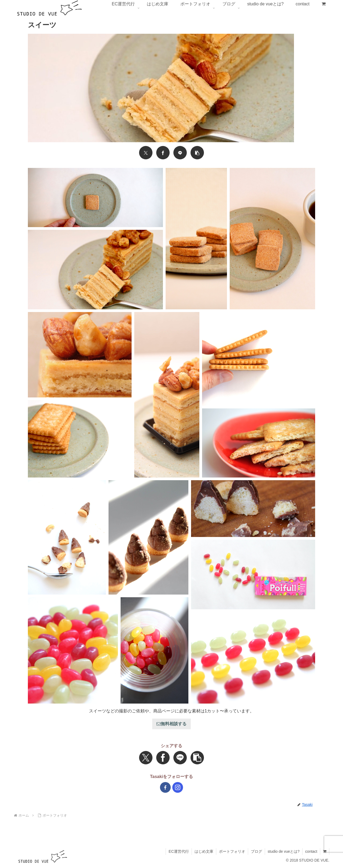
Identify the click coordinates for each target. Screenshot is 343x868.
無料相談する (171, 724)
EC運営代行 (179, 851)
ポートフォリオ (232, 851)
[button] (197, 153)
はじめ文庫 (204, 851)
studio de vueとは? (284, 851)
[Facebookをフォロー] (165, 787)
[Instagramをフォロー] (178, 787)
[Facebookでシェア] (163, 153)
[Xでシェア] (146, 153)
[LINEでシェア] (180, 153)
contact (311, 851)
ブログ (256, 851)
